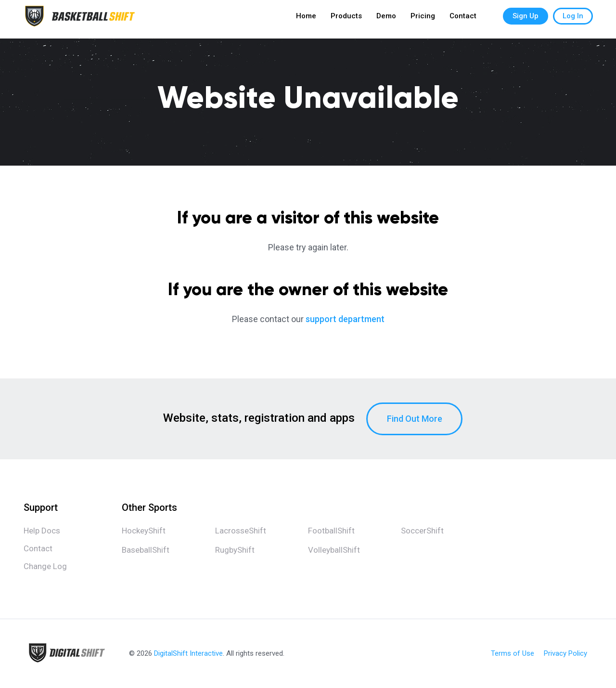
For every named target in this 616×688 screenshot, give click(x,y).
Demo (386, 19)
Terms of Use (513, 654)
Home (306, 19)
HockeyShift (144, 531)
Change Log (45, 566)
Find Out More (415, 419)
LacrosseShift (241, 531)
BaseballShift (146, 550)
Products (346, 19)
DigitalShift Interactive (188, 653)
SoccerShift (422, 531)
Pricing (423, 19)
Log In (573, 19)
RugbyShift (235, 550)
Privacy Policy (565, 654)
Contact (463, 19)
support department (345, 319)
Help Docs (42, 531)
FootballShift (331, 531)
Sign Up (526, 19)
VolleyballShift (334, 550)
